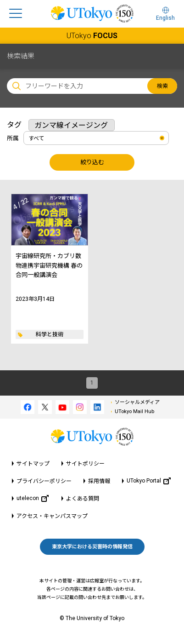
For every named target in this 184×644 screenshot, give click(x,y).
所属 (13, 138)
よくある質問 (83, 499)
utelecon (33, 498)
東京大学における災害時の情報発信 (92, 547)
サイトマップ (33, 464)
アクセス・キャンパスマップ (52, 516)
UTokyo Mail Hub (134, 411)
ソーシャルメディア (137, 402)
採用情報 (99, 481)
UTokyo (92, 36)
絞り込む (92, 162)
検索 (162, 86)
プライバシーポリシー (44, 481)
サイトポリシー (85, 464)
